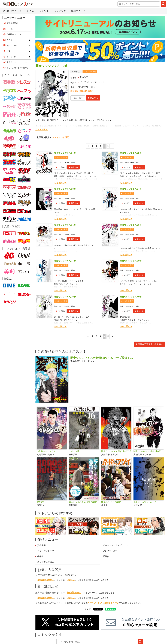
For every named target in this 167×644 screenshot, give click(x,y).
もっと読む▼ (42, 111)
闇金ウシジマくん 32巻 (131, 135)
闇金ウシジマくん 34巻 (131, 171)
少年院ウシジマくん (46, 433)
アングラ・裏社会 (111, 532)
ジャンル (80, 630)
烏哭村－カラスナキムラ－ (146, 484)
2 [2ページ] (96, 127)
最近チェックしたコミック (113, 630)
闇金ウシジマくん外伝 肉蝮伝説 (116, 433)
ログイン (71, 561)
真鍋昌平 (84, 59)
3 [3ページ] (100, 127)
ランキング (56, 630)
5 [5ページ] (108, 127)
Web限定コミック (14, 16)
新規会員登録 (12, 5)
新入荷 (42, 630)
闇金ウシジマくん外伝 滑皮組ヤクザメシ (149, 433)
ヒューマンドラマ (46, 532)
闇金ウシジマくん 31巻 (65, 135)
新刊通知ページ (74, 574)
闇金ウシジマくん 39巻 (65, 278)
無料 (92, 630)
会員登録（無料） (46, 561)
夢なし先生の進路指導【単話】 (84, 484)
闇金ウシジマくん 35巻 (65, 206)
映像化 (40, 538)
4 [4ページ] (104, 127)
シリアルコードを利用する (18, 49)
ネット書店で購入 (46, 543)
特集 (69, 630)
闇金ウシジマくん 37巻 (65, 242)
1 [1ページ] (92, 127)
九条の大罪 (74, 433)
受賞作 (106, 538)
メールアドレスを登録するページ (103, 584)
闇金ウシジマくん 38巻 (131, 242)
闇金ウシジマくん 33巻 (65, 171)
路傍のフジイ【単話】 (112, 484)
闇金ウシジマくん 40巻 (131, 278)
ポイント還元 (91, 53)
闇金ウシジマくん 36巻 (131, 206)
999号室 (41, 484)
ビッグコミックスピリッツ (92, 64)
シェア (88, 590)
